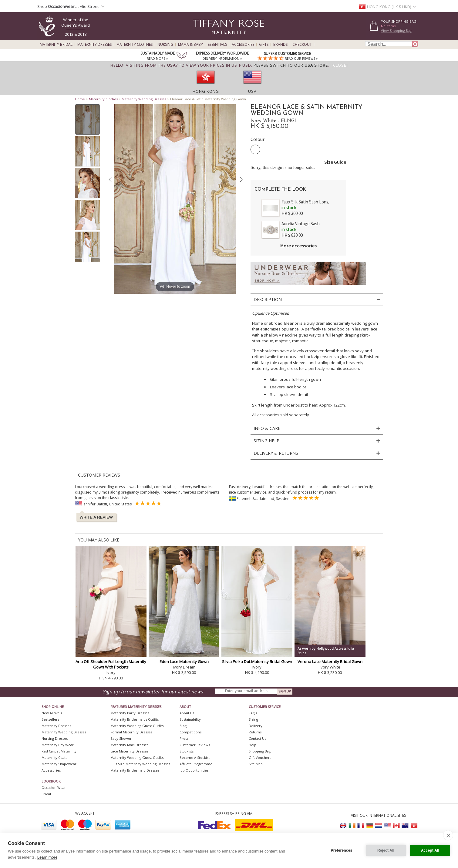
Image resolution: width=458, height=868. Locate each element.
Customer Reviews (195, 745)
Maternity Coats (54, 757)
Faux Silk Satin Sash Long (305, 202)
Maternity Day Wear (58, 745)
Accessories (243, 45)
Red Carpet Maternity (59, 751)
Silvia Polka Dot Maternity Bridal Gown (257, 662)
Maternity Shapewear (59, 764)
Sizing (253, 719)
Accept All (430, 850)
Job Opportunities (194, 770)
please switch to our (291, 65)
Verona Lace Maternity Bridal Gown (330, 662)
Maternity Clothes (135, 45)
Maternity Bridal (56, 45)
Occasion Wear (54, 788)
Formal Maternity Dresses (131, 732)
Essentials (217, 45)
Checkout (302, 45)
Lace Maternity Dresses (129, 751)
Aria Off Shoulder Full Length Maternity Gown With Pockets (111, 664)
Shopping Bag (260, 751)
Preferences (342, 850)
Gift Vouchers (260, 757)
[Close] (340, 65)
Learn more (47, 857)
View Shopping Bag (396, 30)
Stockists (187, 751)
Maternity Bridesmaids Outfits (135, 719)
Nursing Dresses (55, 738)
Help (253, 745)
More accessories (298, 246)
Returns (255, 732)
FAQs (253, 713)
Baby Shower (121, 738)
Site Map (256, 764)
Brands (280, 45)
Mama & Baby (190, 45)
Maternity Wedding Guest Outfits (137, 726)
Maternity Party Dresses (130, 713)
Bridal (46, 794)
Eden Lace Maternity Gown (184, 662)
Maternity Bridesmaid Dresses (135, 770)
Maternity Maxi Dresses (129, 745)
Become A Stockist (195, 757)
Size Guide (335, 162)
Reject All (386, 850)
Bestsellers (50, 719)
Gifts (264, 45)
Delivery (256, 726)
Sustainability (190, 719)
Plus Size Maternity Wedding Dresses (140, 764)
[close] (448, 835)
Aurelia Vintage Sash (301, 224)
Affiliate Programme (196, 764)
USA (252, 91)
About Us (187, 713)
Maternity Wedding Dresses (144, 99)
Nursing (165, 45)
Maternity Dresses (94, 45)
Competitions (190, 732)
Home (80, 99)
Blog (183, 726)
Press (184, 738)
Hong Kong (206, 91)
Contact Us (257, 738)
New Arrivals (52, 713)
